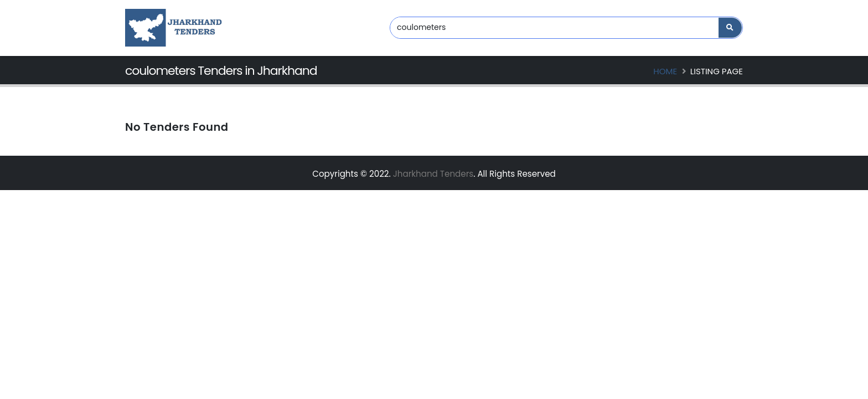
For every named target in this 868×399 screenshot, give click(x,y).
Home (665, 71)
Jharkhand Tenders (433, 174)
